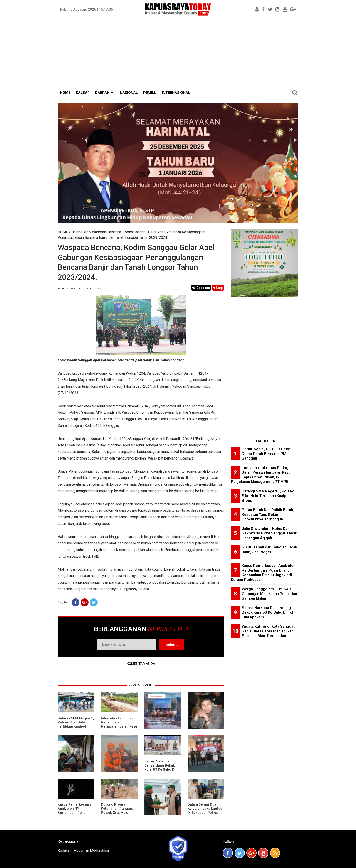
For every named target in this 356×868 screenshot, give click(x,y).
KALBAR (83, 93)
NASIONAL (129, 93)
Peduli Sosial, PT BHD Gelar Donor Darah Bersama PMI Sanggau (266, 454)
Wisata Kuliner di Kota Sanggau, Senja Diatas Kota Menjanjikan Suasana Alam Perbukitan (269, 631)
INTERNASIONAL (176, 93)
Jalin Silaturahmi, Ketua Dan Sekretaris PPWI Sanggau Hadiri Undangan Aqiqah (270, 533)
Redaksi (64, 850)
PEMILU (150, 93)
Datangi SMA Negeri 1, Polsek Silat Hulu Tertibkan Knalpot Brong (76, 724)
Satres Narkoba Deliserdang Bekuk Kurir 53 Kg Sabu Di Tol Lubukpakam (160, 767)
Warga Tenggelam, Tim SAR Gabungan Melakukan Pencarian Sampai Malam (269, 594)
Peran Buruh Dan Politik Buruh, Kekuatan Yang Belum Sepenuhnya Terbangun (268, 514)
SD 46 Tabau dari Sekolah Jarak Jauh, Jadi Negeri (269, 550)
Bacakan (201, 288)
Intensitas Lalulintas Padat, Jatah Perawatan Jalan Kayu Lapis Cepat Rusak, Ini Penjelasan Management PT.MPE (119, 728)
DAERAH (102, 93)
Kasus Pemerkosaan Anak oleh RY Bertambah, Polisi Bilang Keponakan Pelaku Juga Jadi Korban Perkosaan (74, 815)
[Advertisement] (178, 53)
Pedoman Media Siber (91, 850)
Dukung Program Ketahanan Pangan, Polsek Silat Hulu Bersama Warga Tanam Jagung (117, 813)
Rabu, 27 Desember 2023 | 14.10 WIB (79, 289)
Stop (218, 288)
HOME (65, 93)
